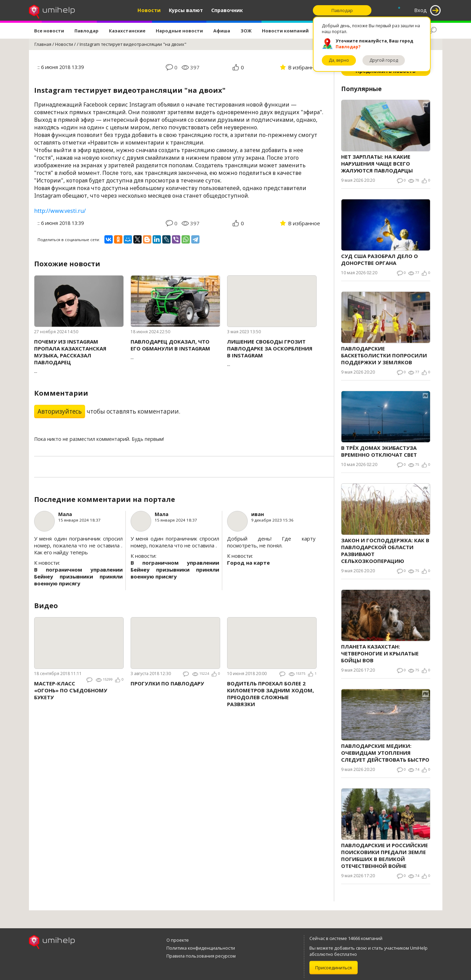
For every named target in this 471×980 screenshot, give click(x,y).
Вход (421, 10)
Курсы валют (186, 10)
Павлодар (86, 31)
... (79, 356)
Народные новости (179, 31)
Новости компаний (285, 31)
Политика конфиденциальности (201, 948)
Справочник (227, 10)
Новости (149, 10)
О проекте (178, 940)
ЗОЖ (246, 31)
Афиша (222, 31)
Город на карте (248, 563)
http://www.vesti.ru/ (60, 211)
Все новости (49, 31)
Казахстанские (127, 31)
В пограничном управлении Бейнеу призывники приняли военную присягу (78, 576)
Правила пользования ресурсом (201, 956)
